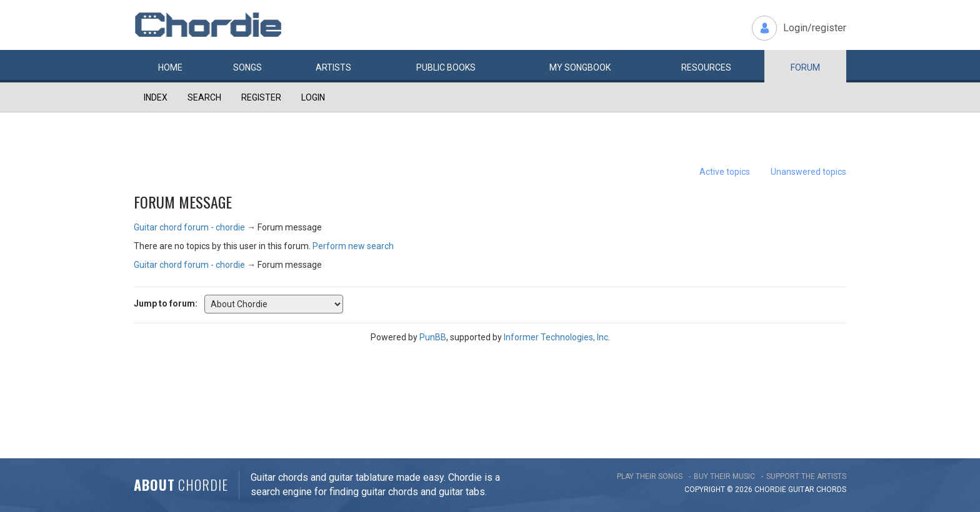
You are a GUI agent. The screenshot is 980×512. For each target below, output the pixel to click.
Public (446, 67)
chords (831, 490)
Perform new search (353, 246)
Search (204, 97)
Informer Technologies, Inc (556, 337)
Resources (706, 67)
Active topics (725, 172)
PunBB (433, 337)
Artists (333, 67)
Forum (805, 67)
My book (580, 67)
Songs (247, 67)
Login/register (815, 28)
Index (156, 97)
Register (261, 97)
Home (170, 67)
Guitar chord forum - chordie (189, 227)
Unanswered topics (808, 172)
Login (313, 97)
